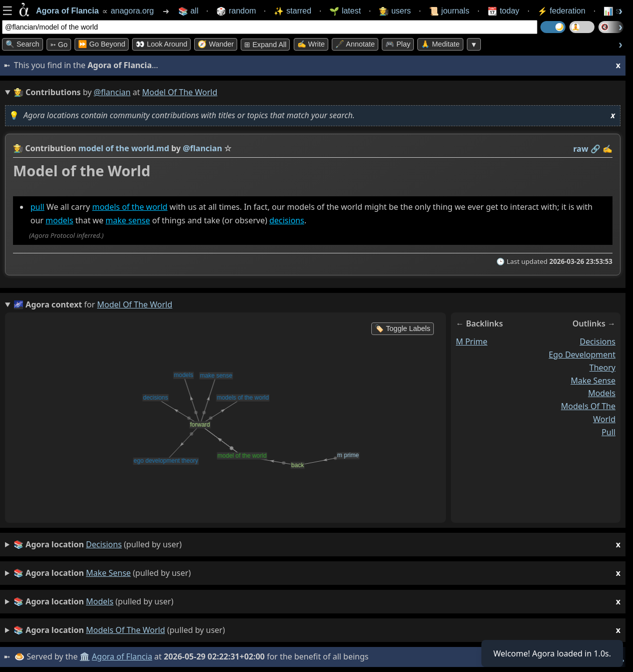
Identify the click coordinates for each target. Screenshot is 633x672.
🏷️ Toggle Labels (403, 328)
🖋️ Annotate (355, 44)
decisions (287, 220)
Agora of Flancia (122, 656)
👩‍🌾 (18, 148)
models (59, 220)
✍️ (607, 149)
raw (581, 149)
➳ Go (59, 45)
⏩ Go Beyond (102, 44)
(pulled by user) (317, 545)
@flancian (112, 92)
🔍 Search (23, 44)
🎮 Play (398, 44)
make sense (128, 220)
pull (38, 207)
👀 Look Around (161, 44)
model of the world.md (124, 148)
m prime (472, 342)
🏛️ (85, 656)
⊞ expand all (265, 45)
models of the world (130, 207)
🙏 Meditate (440, 44)
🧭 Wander (216, 44)
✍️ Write (311, 44)
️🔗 (595, 149)
